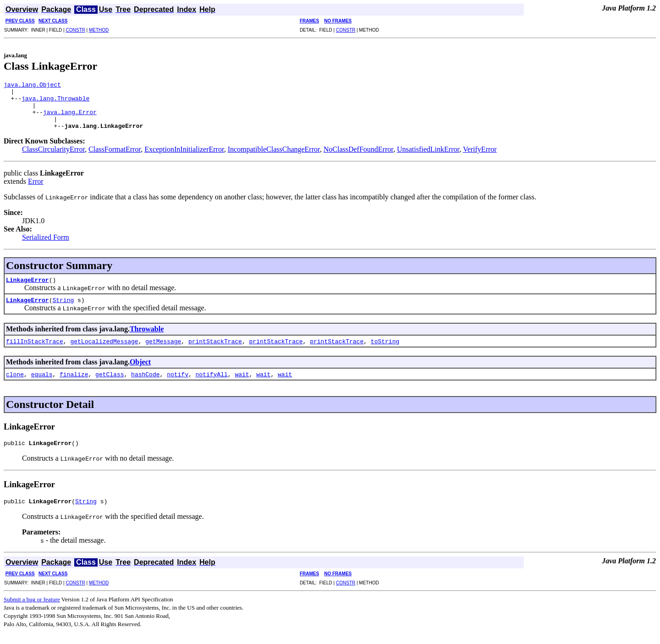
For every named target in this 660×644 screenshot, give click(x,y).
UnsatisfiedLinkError (428, 159)
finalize (74, 384)
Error (36, 191)
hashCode (145, 384)
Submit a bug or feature (32, 612)
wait (242, 384)
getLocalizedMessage (104, 351)
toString (385, 351)
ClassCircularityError (53, 159)
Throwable (147, 339)
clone (15, 384)
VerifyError (480, 159)
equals (42, 384)
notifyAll (212, 384)
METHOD (99, 30)
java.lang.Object (32, 86)
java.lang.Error (70, 119)
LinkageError (27, 289)
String (63, 309)
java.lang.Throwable (55, 102)
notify (178, 384)
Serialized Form (46, 247)
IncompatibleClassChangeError (274, 159)
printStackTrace (215, 351)
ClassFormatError (115, 159)
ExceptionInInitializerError (184, 159)
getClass (110, 384)
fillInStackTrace (35, 351)
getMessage (163, 351)
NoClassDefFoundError (358, 159)
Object (140, 372)
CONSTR (75, 30)
